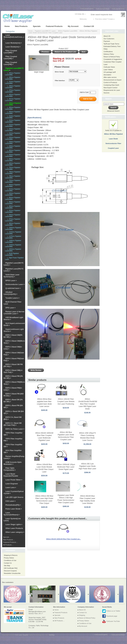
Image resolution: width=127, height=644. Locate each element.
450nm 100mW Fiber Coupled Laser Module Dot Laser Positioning (66, 402)
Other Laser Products (14, 528)
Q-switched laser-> (13, 288)
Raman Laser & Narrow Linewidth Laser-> (14, 313)
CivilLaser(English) (87, 9)
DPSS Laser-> (11, 281)
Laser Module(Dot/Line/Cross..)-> (14, 37)
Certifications (108, 52)
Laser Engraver (12, 484)
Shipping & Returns (11, 555)
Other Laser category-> (15, 532)
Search (108, 99)
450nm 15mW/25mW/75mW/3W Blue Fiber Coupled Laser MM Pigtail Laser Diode (88, 404)
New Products (21, 26)
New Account (120, 19)
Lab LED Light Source (14, 497)
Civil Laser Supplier (22, 635)
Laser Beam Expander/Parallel (11, 475)
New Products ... (9, 540)
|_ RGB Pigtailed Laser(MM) (12, 254)
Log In (90, 19)
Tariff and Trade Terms (111, 44)
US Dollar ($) (79, 14)
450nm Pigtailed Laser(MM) (68, 31)
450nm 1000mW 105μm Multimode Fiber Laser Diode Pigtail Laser (66, 467)
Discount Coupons (10, 571)
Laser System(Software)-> (12, 514)
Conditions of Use (10, 560)
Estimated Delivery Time (112, 46)
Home (7, 26)
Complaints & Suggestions (113, 59)
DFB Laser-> (11, 308)
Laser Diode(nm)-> (13, 47)
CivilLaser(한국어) (118, 9)
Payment (107, 41)
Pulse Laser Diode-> (14, 509)
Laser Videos (108, 70)
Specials (37, 26)
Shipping (82, 615)
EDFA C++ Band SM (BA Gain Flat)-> (13, 424)
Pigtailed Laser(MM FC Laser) (45, 31)
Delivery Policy (109, 54)
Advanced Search (113, 111)
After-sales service (110, 77)
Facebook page (110, 616)
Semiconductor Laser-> (15, 284)
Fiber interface (60, 80)
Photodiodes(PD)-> (13, 505)
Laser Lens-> (11, 488)
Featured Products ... (11, 542)
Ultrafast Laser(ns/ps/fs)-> (10, 293)
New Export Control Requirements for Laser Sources (112, 90)
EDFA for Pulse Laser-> (15, 429)
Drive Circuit (59, 72)
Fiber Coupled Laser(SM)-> (10, 58)
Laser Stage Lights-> (14, 524)
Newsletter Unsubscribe (12, 573)
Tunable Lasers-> (12, 298)
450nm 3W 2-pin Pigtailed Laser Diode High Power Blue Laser (87, 466)
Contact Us (8, 563)
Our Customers (109, 39)
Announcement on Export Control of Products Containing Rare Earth (112, 82)
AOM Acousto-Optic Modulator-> (13, 463)
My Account (73, 26)
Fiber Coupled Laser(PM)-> (10, 63)
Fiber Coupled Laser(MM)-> (10, 52)
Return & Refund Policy (112, 57)
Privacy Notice (9, 558)
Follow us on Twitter (111, 611)
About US (107, 36)
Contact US (89, 26)
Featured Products (54, 26)
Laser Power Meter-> (14, 480)
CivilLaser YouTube (111, 621)
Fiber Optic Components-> (10, 469)
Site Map (7, 566)
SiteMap (52, 635)
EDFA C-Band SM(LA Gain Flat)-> (13, 371)
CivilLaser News (109, 67)
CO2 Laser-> (11, 501)
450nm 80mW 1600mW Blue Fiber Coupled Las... (64, 539)
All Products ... (8, 545)
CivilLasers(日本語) (103, 9)
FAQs (106, 49)
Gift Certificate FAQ (11, 568)
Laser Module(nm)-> (14, 43)
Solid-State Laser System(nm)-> (12, 276)
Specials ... (7, 537)
